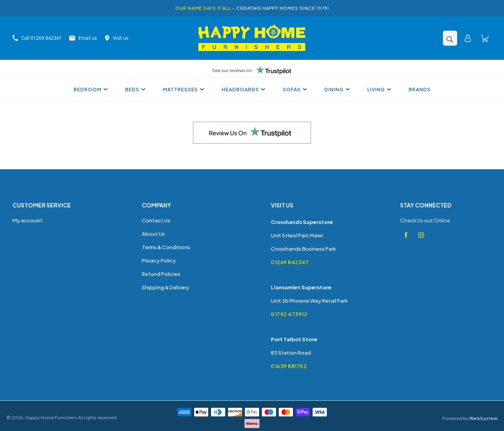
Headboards (242, 90)
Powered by (470, 418)
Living (378, 90)
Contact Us (156, 220)
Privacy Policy (159, 261)
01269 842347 (290, 262)
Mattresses (183, 90)
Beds (134, 90)
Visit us (117, 38)
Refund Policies (161, 274)
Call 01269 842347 (37, 38)
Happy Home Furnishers (51, 417)
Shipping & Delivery (166, 287)
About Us (153, 234)
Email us (83, 38)
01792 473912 (289, 314)
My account (28, 220)
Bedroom (90, 90)
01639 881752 (289, 366)
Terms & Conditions (166, 247)
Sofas (294, 90)
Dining (336, 90)
